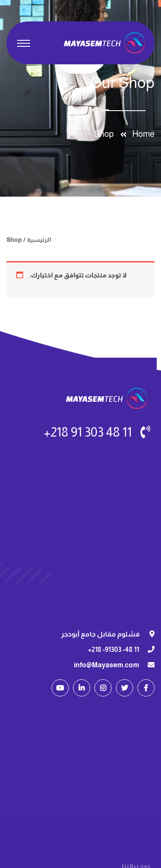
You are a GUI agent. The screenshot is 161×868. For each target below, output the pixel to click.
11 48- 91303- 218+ (114, 649)
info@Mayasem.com (106, 665)
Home (142, 134)
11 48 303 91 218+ (88, 432)
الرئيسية (39, 240)
